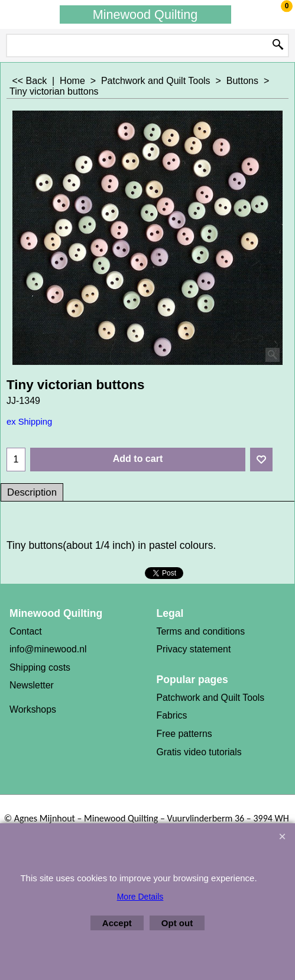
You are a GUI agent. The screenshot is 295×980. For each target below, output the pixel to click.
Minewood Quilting (145, 14)
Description (32, 492)
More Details (140, 897)
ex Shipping (29, 422)
